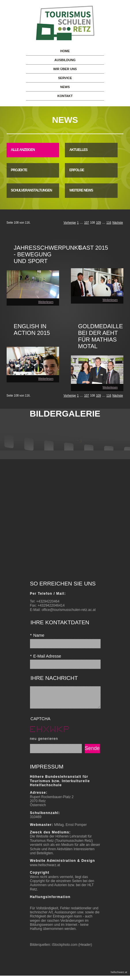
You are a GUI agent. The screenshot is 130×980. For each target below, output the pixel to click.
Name (37, 635)
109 (98, 223)
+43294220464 (48, 601)
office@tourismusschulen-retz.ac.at (68, 610)
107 (87, 223)
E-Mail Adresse (46, 656)
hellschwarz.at (119, 977)
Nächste (118, 223)
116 (109, 223)
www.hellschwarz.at (45, 869)
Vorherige (70, 223)
